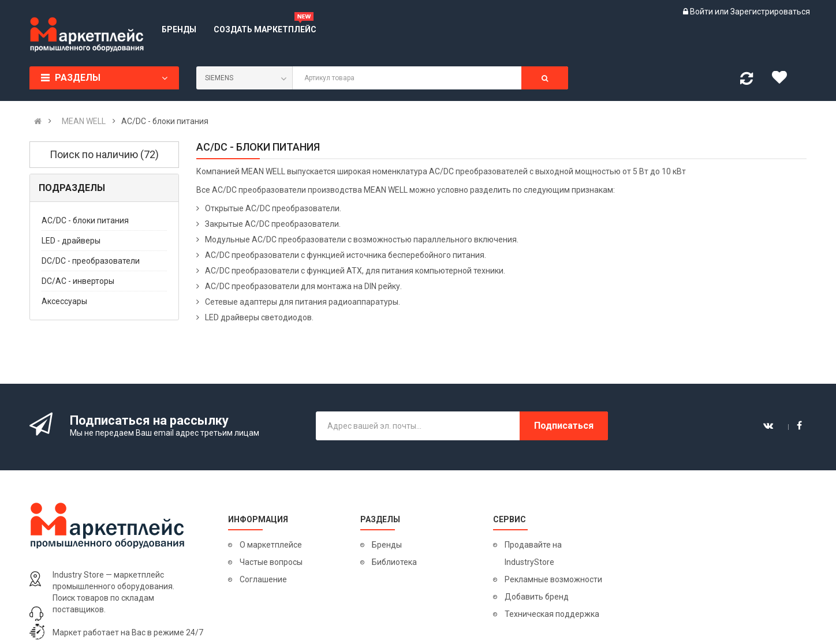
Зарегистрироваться (770, 12)
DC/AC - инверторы (78, 281)
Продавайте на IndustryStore (533, 553)
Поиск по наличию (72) (104, 154)
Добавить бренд (537, 597)
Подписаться (564, 426)
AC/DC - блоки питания (85, 220)
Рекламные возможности (553, 579)
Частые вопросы (271, 562)
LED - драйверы (71, 241)
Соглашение (263, 579)
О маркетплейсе (271, 545)
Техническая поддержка (552, 614)
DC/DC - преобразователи (91, 261)
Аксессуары (64, 301)
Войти (702, 12)
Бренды (387, 545)
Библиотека (394, 562)
